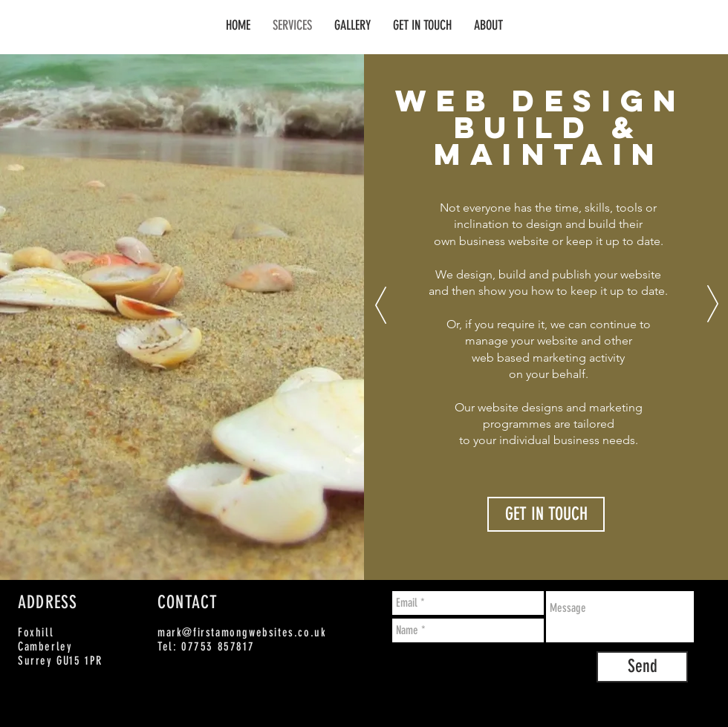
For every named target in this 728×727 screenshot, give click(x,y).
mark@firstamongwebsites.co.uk (242, 632)
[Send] (642, 667)
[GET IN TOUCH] (546, 514)
